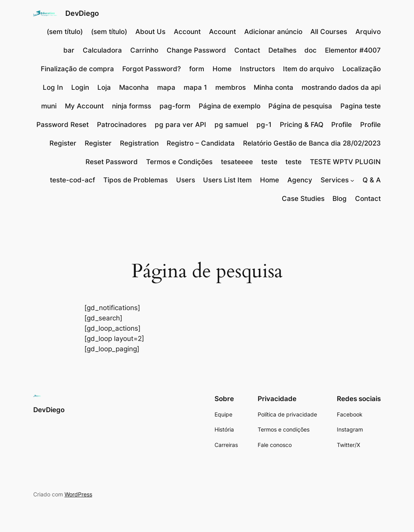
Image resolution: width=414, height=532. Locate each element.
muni (49, 106)
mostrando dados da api (341, 87)
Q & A (372, 180)
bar (69, 50)
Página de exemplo (230, 106)
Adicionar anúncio (273, 32)
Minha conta (273, 87)
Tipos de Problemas (136, 180)
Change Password (196, 50)
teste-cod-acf (72, 180)
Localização (362, 69)
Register (63, 143)
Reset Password (112, 162)
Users (186, 180)
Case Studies (303, 199)
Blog (340, 199)
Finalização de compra (77, 69)
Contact (247, 50)
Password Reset (63, 125)
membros (231, 87)
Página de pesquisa (300, 106)
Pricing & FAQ (302, 125)
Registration (139, 143)
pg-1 (264, 125)
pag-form (175, 106)
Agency (300, 180)
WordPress (78, 494)
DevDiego (82, 13)
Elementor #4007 (353, 50)
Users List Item (227, 180)
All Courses (329, 32)
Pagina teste (361, 106)
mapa (166, 87)
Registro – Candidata (201, 143)
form (197, 69)
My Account (84, 106)
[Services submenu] (352, 180)
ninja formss (132, 106)
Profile (342, 125)
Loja (104, 87)
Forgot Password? (152, 69)
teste (269, 162)
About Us (150, 32)
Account (187, 32)
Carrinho (144, 50)
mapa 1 (195, 87)
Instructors (257, 69)
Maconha (134, 87)
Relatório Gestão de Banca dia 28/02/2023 (312, 143)
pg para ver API (180, 125)
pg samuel (231, 125)
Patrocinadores (122, 125)
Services (335, 180)
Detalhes (282, 50)
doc (310, 50)
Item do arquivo (309, 69)
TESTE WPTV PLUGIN (345, 162)
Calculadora (102, 50)
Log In (53, 87)
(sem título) (65, 32)
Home (222, 69)
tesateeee (237, 162)
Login (80, 87)
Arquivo (368, 32)
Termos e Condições (179, 162)
